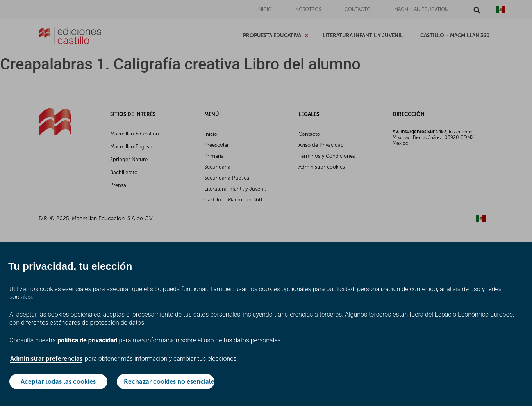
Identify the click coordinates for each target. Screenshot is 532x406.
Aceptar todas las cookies (58, 382)
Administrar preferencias (46, 359)
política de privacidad (87, 340)
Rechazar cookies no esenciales (169, 382)
